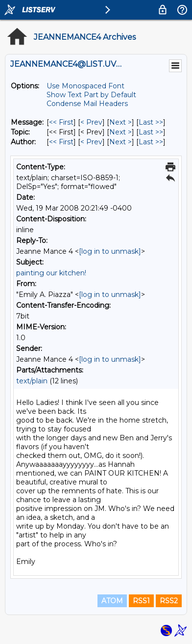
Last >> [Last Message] (151, 122)
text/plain (32, 381)
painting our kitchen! (51, 273)
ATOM (112, 601)
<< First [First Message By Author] (61, 142)
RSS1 (141, 601)
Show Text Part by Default (91, 95)
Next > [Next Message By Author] (120, 142)
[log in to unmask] (110, 251)
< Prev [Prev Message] (91, 122)
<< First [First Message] (61, 122)
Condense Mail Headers (87, 104)
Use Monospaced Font (85, 86)
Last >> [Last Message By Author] (151, 142)
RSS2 (169, 601)
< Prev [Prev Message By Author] (91, 142)
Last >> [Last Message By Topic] (151, 132)
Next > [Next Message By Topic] (120, 132)
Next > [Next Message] (120, 122)
